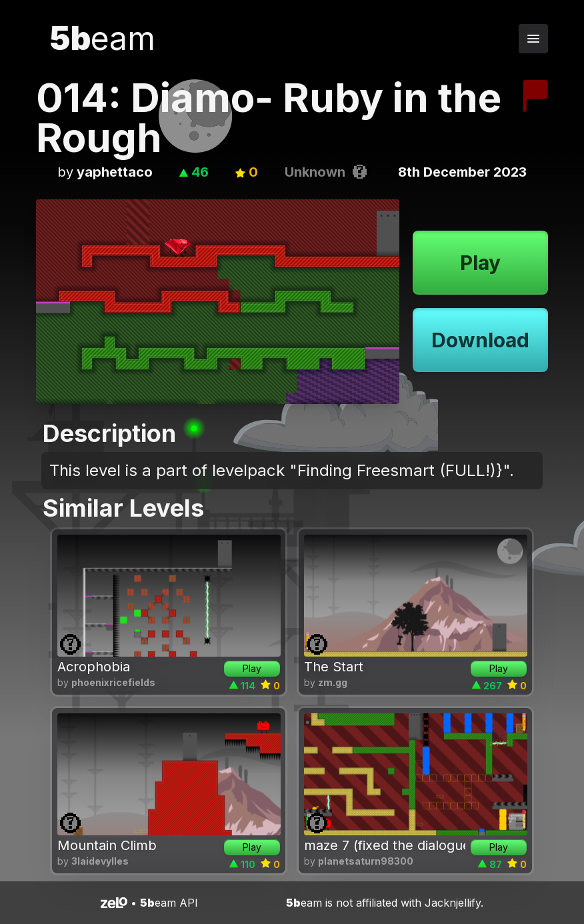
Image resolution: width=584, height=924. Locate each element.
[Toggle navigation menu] (533, 39)
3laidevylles (100, 861)
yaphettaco (115, 172)
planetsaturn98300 (366, 861)
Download (480, 340)
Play (480, 263)
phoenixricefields (113, 682)
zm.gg (333, 682)
